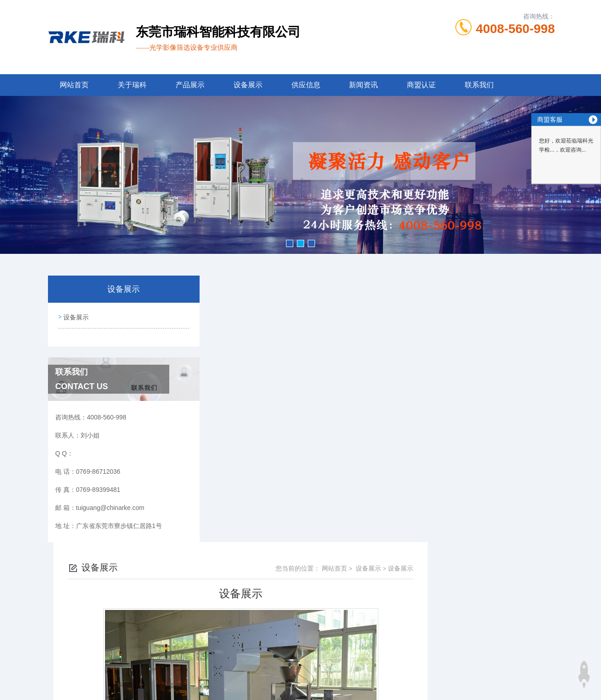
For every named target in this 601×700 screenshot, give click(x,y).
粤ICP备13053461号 (367, 657)
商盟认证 (421, 85)
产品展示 (190, 85)
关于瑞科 (132, 85)
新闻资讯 (363, 85)
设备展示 (248, 85)
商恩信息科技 (316, 686)
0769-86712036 (253, 642)
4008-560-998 (515, 29)
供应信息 (306, 85)
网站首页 (74, 85)
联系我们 (479, 85)
